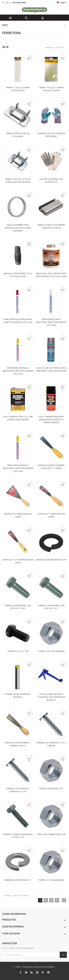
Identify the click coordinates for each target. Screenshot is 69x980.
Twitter (26, 973)
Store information (14, 914)
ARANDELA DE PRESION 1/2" (18, 880)
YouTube (37, 973)
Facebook (20, 973)
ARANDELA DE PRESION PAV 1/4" (51, 560)
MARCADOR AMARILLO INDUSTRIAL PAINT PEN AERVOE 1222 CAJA (18, 371)
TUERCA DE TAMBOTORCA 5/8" (51, 834)
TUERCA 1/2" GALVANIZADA (51, 880)
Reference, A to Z (55, 47)
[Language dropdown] (62, 3)
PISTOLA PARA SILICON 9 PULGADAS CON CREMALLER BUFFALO (51, 697)
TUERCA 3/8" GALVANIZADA (51, 651)
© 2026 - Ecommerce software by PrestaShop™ (35, 967)
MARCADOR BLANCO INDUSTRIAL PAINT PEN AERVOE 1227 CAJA (51, 322)
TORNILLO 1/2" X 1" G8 (18, 651)
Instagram (48, 973)
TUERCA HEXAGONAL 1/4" (51, 788)
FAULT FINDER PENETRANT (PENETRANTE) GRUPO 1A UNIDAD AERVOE (51, 420)
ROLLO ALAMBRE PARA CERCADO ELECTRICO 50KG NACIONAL (18, 228)
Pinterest (43, 973)
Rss (32, 973)
